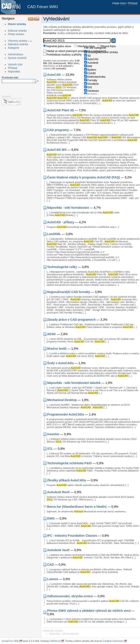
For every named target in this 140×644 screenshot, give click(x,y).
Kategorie (14, 48)
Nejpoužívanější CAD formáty (69, 292)
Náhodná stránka (18, 44)
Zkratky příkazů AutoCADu (67, 480)
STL (50, 449)
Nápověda (14, 72)
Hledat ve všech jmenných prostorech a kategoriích (76, 51)
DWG (51, 518)
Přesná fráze (108, 46)
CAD (50, 565)
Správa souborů (17, 58)
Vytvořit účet (15, 65)
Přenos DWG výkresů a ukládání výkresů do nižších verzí (89, 611)
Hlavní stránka (17, 24)
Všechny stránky (18, 41)
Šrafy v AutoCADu (60, 363)
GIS (90, 87)
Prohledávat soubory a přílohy (64, 55)
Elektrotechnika (96, 77)
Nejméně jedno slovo (59, 46)
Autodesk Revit (58, 492)
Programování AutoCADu (66, 414)
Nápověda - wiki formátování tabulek (74, 383)
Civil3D (92, 73)
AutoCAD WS (57, 150)
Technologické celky (62, 267)
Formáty (92, 80)
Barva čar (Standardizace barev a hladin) (77, 507)
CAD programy (58, 130)
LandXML (54, 234)
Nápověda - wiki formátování (68, 208)
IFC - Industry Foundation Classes (72, 536)
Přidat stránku (16, 34)
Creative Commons (113, 641)
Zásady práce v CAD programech (71, 320)
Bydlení (92, 70)
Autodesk (93, 63)
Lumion (53, 579)
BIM (90, 66)
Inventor (53, 434)
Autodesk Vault (58, 550)
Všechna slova (86, 46)
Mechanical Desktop (62, 400)
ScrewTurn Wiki (10, 641)
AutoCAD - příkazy (61, 222)
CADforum (55, 641)
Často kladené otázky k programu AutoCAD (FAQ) (84, 177)
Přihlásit (133, 3)
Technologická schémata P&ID (69, 463)
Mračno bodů (57, 349)
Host (123, 3)
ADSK (52, 334)
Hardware (93, 91)
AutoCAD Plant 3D (61, 110)
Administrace (16, 54)
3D (89, 56)
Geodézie (93, 84)
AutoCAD (93, 59)
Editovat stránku (17, 31)
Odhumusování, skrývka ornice (70, 596)
